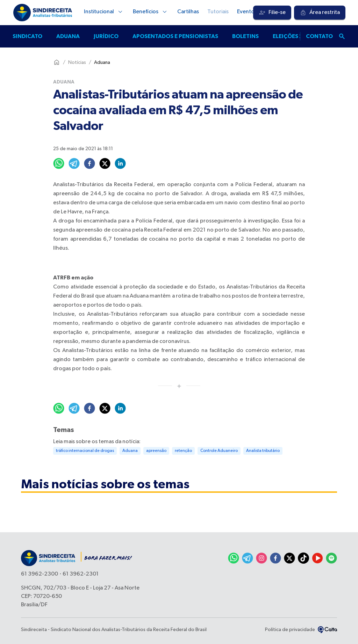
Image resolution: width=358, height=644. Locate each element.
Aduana (68, 36)
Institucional (104, 12)
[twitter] (105, 163)
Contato (319, 36)
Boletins (245, 36)
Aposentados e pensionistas (175, 36)
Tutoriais (218, 12)
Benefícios (151, 12)
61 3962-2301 (81, 574)
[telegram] (74, 163)
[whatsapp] (59, 163)
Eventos (247, 12)
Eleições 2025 (293, 36)
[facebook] (89, 163)
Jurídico (106, 36)
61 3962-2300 (40, 574)
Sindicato (27, 36)
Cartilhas (188, 12)
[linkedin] (120, 163)
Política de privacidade (290, 630)
